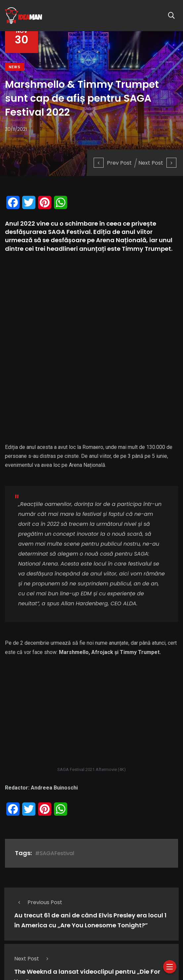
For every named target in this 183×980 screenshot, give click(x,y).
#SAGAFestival (55, 689)
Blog (130, 939)
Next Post (157, 163)
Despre (12, 929)
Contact (43, 948)
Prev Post (113, 163)
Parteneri (18, 948)
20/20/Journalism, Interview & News (46, 939)
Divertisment (105, 939)
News (15, 67)
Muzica (94, 929)
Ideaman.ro (56, 958)
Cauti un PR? (155, 939)
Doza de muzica (62, 929)
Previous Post (38, 738)
